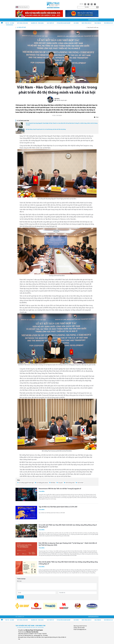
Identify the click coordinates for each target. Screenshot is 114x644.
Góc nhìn (76, 23)
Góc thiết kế (50, 23)
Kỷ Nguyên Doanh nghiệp (64, 23)
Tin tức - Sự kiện (10, 23)
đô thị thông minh (69, 483)
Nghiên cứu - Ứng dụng (37, 23)
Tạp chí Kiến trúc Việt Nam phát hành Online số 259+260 (58, 507)
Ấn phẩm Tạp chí (108, 23)
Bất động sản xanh (23, 23)
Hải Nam (57, 99)
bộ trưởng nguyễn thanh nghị (26, 483)
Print (96, 117)
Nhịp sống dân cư (87, 23)
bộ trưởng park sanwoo (42, 483)
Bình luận (19, 581)
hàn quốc (60, 483)
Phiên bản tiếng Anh (22, 7)
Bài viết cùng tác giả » (61, 100)
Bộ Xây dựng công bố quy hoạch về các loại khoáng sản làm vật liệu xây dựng (46, 129)
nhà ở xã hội (80, 483)
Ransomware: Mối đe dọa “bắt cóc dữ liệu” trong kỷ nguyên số (60, 489)
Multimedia (98, 23)
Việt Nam (52, 483)
